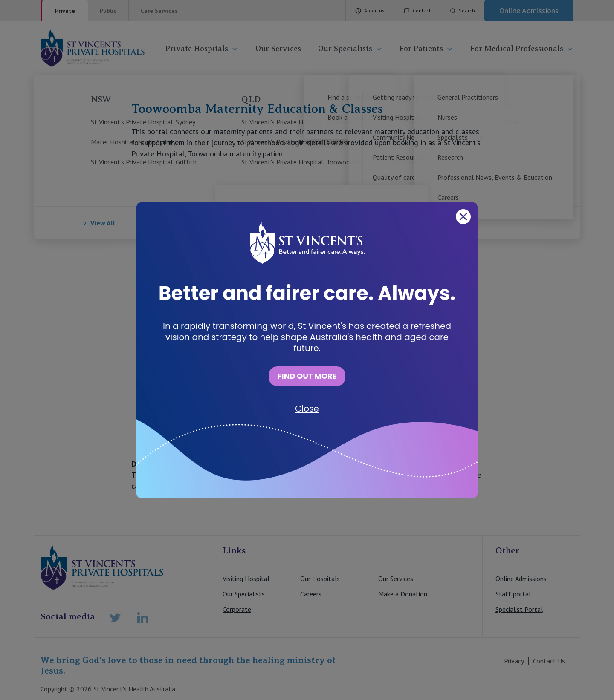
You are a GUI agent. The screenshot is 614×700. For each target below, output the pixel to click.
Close (307, 409)
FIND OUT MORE (307, 376)
